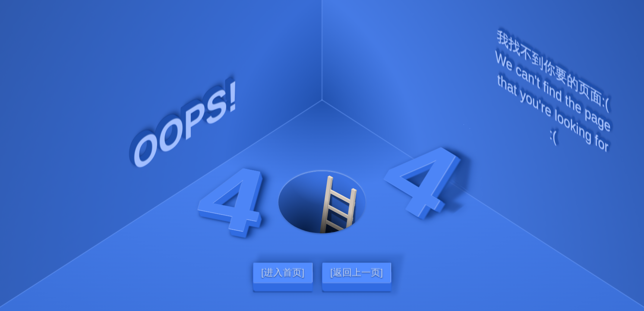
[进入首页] (283, 273)
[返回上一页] (357, 273)
